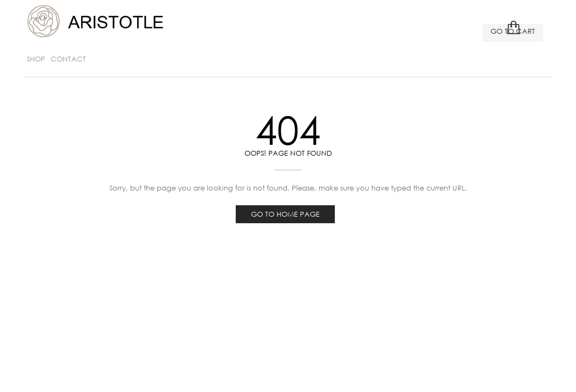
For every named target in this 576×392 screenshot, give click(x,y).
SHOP (36, 59)
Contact (68, 59)
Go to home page (285, 214)
